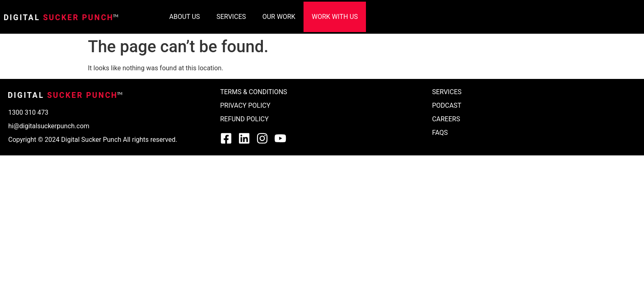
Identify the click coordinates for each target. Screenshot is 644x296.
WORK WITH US (335, 17)
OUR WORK (279, 17)
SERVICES (231, 17)
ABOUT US (185, 17)
